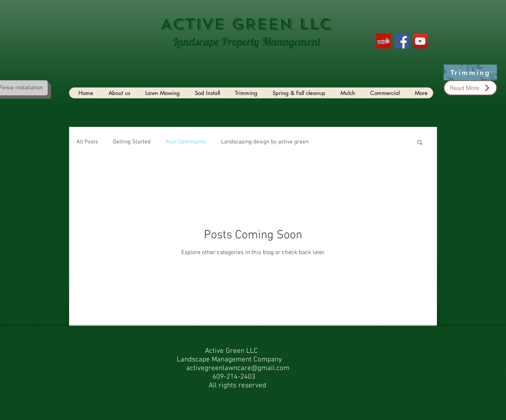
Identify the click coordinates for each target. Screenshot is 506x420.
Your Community (186, 142)
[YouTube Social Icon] (420, 41)
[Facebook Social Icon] (402, 41)
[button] (420, 143)
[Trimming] (470, 72)
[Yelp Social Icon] (383, 41)
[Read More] (470, 88)
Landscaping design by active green (265, 142)
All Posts (87, 142)
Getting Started (132, 142)
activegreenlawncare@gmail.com (238, 368)
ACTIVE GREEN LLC (246, 24)
